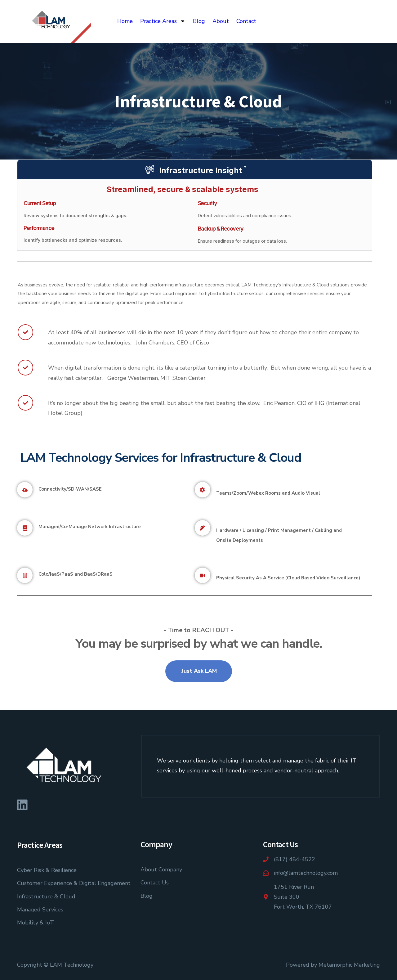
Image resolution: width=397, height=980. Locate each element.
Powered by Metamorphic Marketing (333, 965)
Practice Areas (163, 21)
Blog (199, 21)
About (221, 21)
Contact (246, 21)
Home (125, 21)
